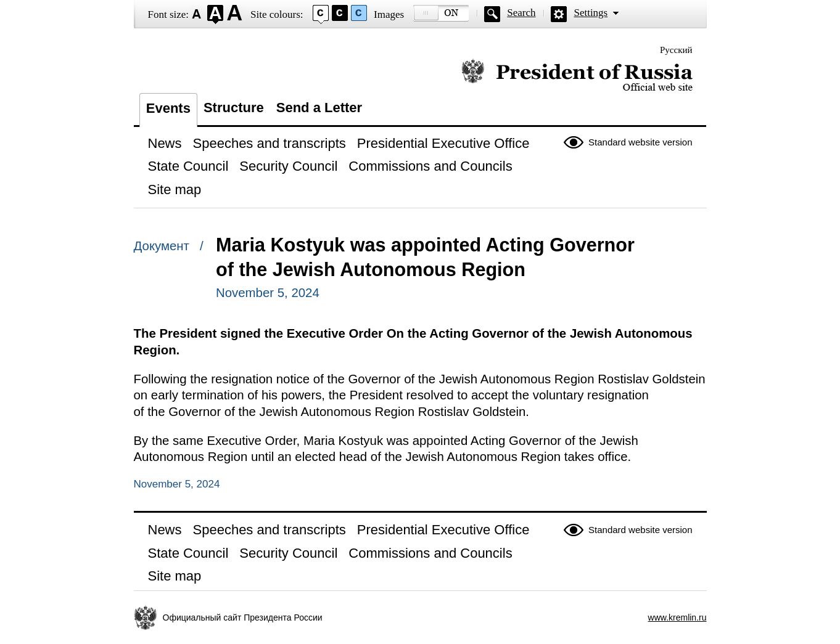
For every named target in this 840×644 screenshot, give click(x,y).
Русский (676, 50)
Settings (591, 13)
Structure (234, 108)
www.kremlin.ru (677, 618)
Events (168, 108)
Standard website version (640, 142)
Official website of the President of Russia (577, 75)
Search (521, 13)
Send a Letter (319, 108)
